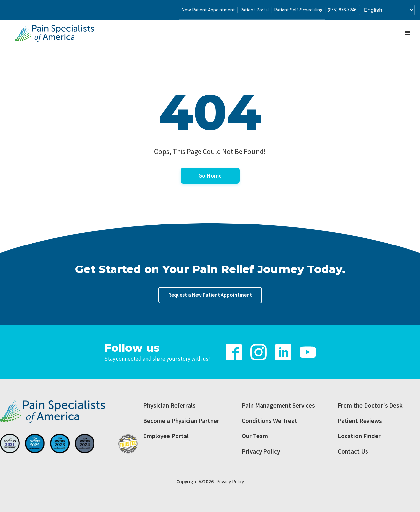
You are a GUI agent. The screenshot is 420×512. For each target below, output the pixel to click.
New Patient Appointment (208, 10)
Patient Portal (254, 10)
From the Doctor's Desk (370, 405)
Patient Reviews (360, 421)
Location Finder (359, 436)
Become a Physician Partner (181, 421)
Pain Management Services (278, 405)
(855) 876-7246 (342, 10)
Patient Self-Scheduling (298, 10)
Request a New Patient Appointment (210, 295)
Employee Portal (166, 436)
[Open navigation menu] (408, 33)
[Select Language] (387, 10)
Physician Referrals (169, 405)
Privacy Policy (261, 451)
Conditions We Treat (270, 421)
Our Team (255, 436)
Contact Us (353, 451)
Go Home (210, 175)
